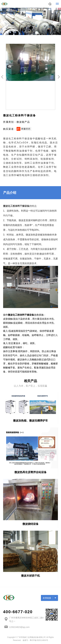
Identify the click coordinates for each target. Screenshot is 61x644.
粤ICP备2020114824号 (39, 640)
